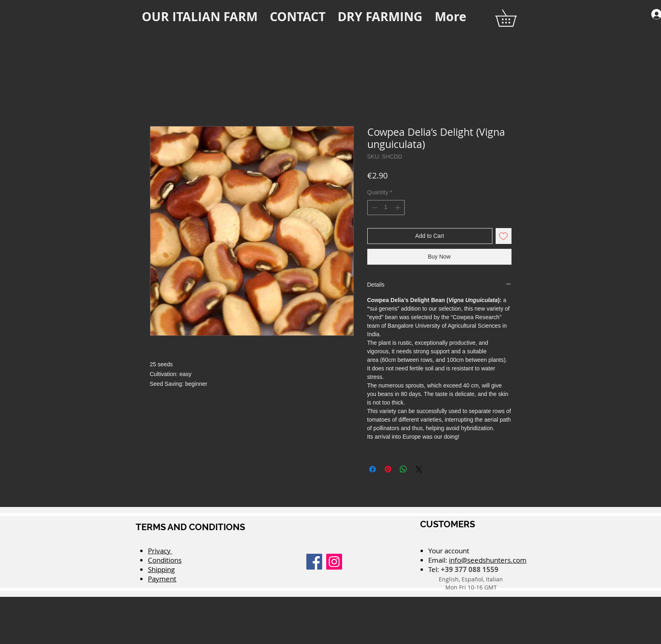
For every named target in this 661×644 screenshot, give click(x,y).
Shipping (161, 569)
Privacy (160, 551)
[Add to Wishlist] (504, 236)
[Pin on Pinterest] (388, 469)
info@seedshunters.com (488, 560)
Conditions (165, 560)
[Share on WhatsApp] (403, 469)
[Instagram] (334, 562)
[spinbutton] (386, 208)
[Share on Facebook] (373, 469)
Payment (162, 579)
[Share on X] (419, 469)
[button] (514, 18)
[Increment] (398, 208)
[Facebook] (314, 562)
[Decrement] (374, 208)
